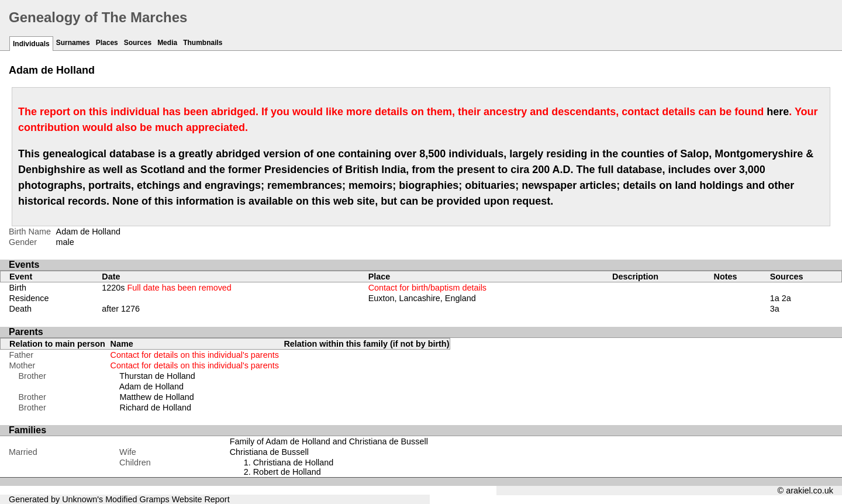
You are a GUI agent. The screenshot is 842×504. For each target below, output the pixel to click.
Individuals (31, 44)
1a (775, 298)
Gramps (155, 499)
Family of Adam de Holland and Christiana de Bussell (329, 441)
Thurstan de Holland (157, 376)
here (778, 112)
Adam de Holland (151, 386)
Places (107, 43)
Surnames (73, 43)
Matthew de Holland (157, 397)
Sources (138, 43)
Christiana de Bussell (269, 452)
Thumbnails (203, 43)
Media (167, 43)
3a (775, 309)
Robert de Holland (287, 472)
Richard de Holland (156, 408)
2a (786, 298)
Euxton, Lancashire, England (422, 298)
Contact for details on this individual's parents (195, 355)
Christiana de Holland (294, 462)
